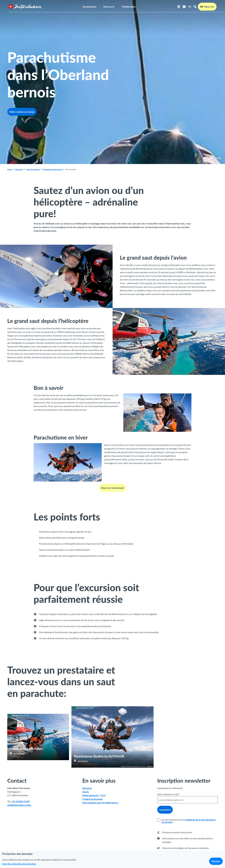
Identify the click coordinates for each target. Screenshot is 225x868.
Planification (129, 5)
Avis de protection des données (19, 864)
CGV (103, 795)
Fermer (216, 861)
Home (10, 169)
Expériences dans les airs (53, 169)
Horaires (87, 788)
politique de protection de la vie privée (188, 821)
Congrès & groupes (93, 799)
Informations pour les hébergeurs (100, 803)
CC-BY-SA (150, 766)
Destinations (89, 5)
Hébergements (90, 795)
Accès (86, 792)
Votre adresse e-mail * (169, 794)
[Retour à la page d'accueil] (24, 6)
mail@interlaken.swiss (19, 805)
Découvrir (109, 5)
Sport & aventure (33, 169)
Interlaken (216, 158)
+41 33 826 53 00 (20, 801)
